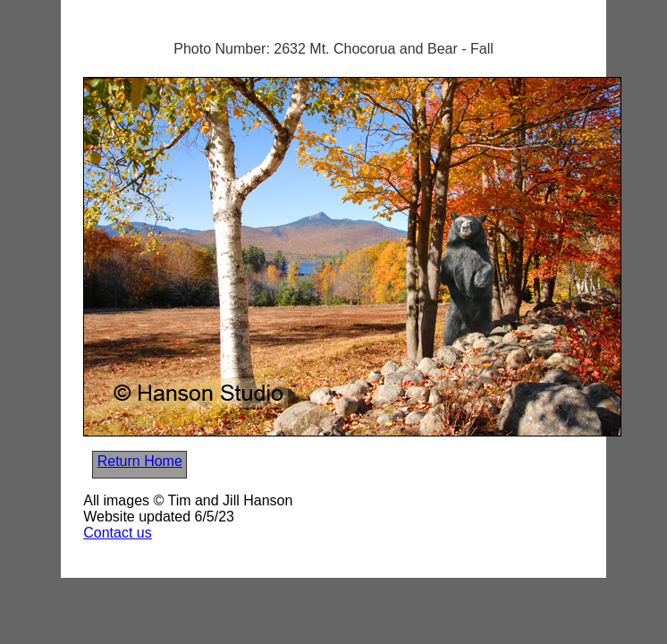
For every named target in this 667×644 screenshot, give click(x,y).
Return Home (140, 461)
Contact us (117, 533)
